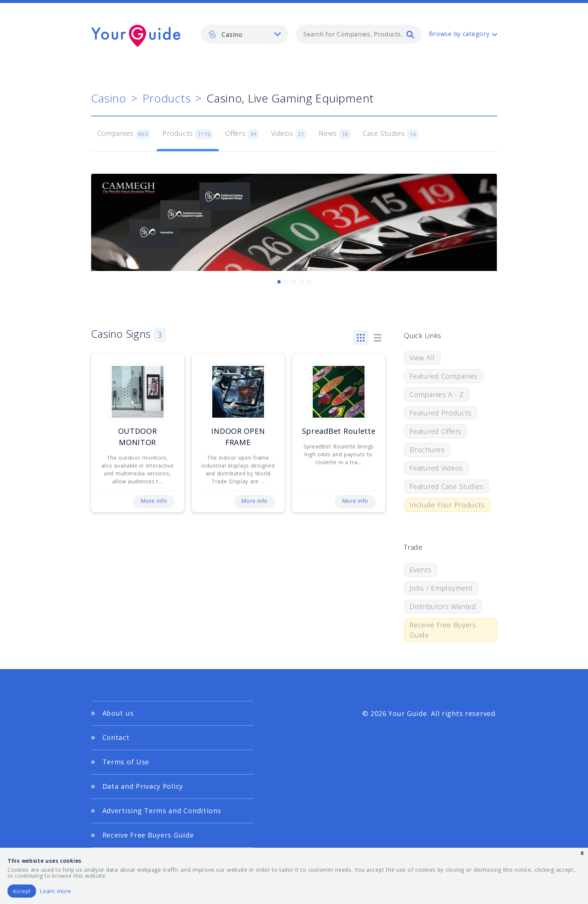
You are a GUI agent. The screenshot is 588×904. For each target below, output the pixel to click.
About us (118, 713)
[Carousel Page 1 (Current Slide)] (279, 282)
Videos (289, 134)
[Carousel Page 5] (309, 282)
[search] (410, 34)
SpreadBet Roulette (339, 431)
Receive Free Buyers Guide (443, 630)
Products (167, 98)
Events (420, 570)
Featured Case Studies (446, 486)
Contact (116, 737)
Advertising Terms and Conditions (162, 811)
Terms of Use (126, 762)
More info (154, 501)
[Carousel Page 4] (301, 282)
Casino (109, 98)
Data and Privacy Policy (143, 786)
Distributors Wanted (443, 606)
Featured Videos (436, 468)
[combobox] (359, 34)
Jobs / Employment (441, 588)
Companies (124, 134)
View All (422, 358)
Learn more (55, 891)
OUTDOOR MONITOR (138, 437)
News (335, 134)
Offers (242, 134)
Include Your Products (447, 505)
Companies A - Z (437, 394)
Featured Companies (444, 376)
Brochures (427, 450)
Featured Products (440, 413)
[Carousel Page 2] (286, 282)
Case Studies (391, 134)
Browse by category (459, 34)
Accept (22, 891)
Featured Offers (436, 431)
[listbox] (244, 34)
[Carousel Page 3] (294, 282)
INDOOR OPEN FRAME (238, 437)
